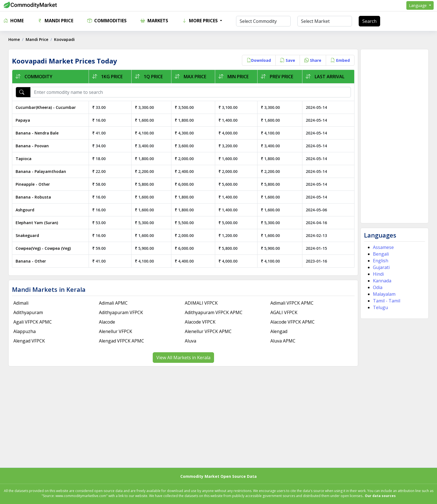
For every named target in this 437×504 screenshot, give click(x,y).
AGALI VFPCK (284, 312)
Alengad (279, 331)
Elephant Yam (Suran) (37, 223)
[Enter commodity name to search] (191, 92)
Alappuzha (25, 331)
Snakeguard (27, 235)
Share (313, 60)
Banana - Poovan (32, 146)
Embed (340, 60)
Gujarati (381, 267)
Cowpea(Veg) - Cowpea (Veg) (43, 248)
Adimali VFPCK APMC (292, 303)
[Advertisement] (394, 136)
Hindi (378, 274)
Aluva (190, 341)
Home (14, 21)
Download (259, 60)
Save (288, 60)
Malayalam (384, 294)
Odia (378, 287)
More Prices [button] (200, 21)
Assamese (383, 247)
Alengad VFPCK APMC (122, 341)
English (381, 261)
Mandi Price (55, 21)
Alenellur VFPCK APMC (208, 331)
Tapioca (24, 159)
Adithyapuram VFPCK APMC (214, 312)
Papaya (23, 120)
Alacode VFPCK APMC (292, 322)
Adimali (21, 303)
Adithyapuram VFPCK (121, 312)
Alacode (107, 322)
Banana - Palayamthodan (41, 171)
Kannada (382, 281)
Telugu (380, 307)
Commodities (107, 21)
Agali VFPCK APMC (33, 322)
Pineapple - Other (33, 184)
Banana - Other (31, 261)
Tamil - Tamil (387, 301)
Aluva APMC (283, 341)
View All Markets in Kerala (183, 358)
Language (418, 5)
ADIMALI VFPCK (201, 303)
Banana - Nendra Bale (37, 133)
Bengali (381, 254)
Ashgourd (25, 210)
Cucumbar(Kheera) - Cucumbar (46, 107)
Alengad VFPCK (29, 341)
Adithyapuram (28, 312)
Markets (154, 21)
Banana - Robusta (33, 197)
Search (369, 21)
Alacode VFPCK (200, 322)
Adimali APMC (113, 303)
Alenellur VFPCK (116, 331)
